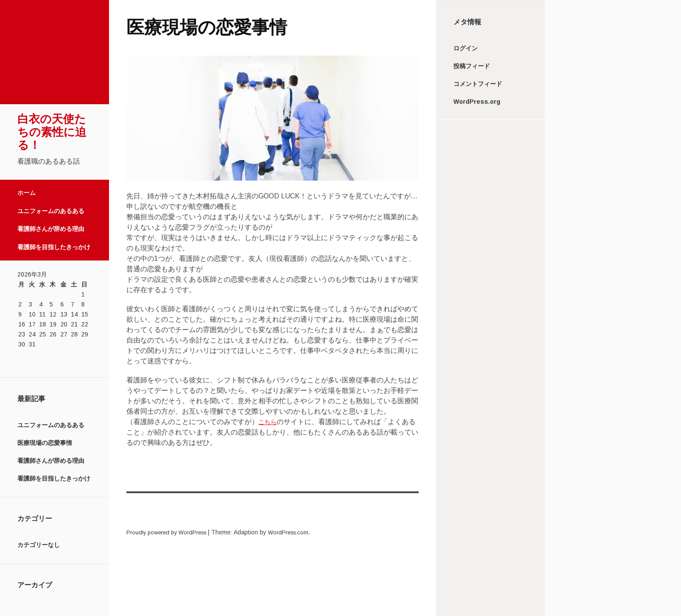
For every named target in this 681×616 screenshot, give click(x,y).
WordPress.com (298, 532)
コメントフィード (478, 84)
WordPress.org (477, 102)
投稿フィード (472, 66)
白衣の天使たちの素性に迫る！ (52, 132)
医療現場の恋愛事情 (45, 443)
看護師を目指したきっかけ (54, 247)
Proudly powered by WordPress (170, 532)
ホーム (26, 193)
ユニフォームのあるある (51, 211)
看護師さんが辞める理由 (51, 229)
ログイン (466, 48)
